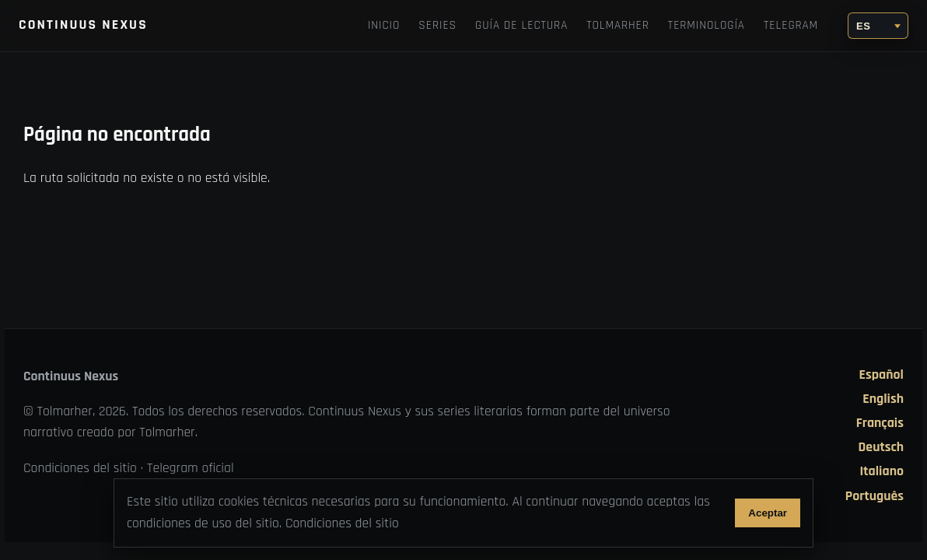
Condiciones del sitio (80, 468)
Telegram (791, 25)
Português (875, 496)
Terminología (707, 25)
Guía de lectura (521, 25)
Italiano (882, 471)
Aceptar (768, 513)
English (883, 399)
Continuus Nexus (83, 25)
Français (880, 423)
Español (882, 375)
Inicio (384, 25)
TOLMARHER (618, 25)
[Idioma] (878, 26)
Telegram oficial (191, 468)
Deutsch (881, 447)
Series (437, 25)
